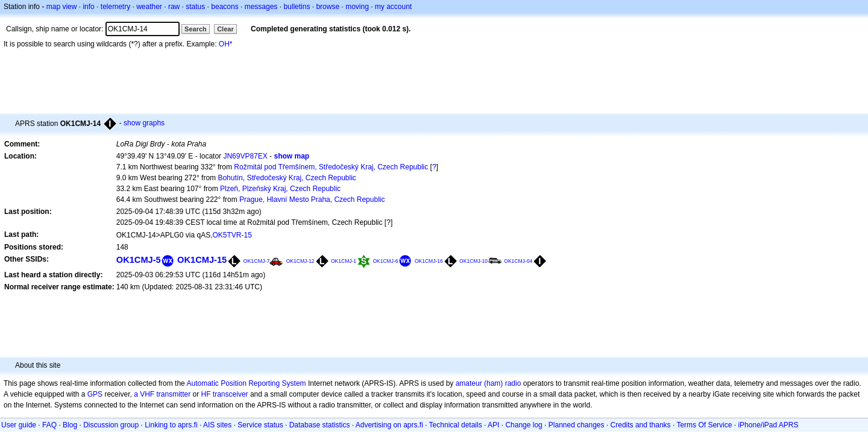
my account (393, 7)
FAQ (49, 425)
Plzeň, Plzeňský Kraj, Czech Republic (280, 189)
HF (206, 394)
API (493, 425)
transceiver (231, 394)
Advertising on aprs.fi (389, 425)
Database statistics (320, 425)
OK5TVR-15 (232, 235)
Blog (70, 425)
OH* (226, 44)
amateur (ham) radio (489, 383)
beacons (225, 7)
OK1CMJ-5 (139, 260)
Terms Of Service (704, 425)
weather (149, 7)
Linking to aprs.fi (171, 425)
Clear (225, 29)
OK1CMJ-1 (344, 261)
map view (62, 7)
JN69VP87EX (245, 156)
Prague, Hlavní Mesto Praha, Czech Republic (312, 200)
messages (261, 7)
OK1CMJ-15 (202, 260)
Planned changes (577, 425)
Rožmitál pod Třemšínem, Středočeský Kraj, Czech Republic (331, 167)
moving (357, 7)
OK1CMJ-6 (385, 261)
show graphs (144, 123)
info (88, 7)
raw (174, 7)
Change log (524, 425)
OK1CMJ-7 (257, 261)
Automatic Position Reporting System (246, 383)
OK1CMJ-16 (429, 261)
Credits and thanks (641, 425)
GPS (95, 394)
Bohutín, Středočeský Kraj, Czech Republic (287, 178)
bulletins (297, 7)
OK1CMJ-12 (300, 261)
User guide (19, 425)
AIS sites (217, 425)
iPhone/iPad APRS (768, 425)
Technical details (456, 425)
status (195, 7)
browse (328, 7)
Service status (260, 425)
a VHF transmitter (162, 394)
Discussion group (111, 425)
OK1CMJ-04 (518, 261)
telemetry (115, 7)
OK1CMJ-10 (473, 261)
